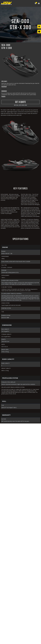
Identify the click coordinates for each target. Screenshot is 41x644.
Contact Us (39, 27)
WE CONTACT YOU (39, 32)
